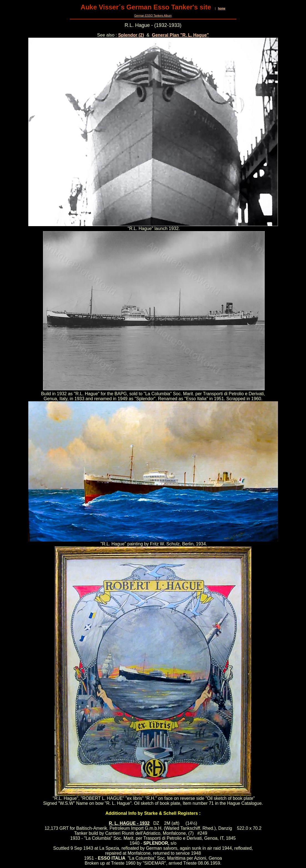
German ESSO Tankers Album (153, 16)
